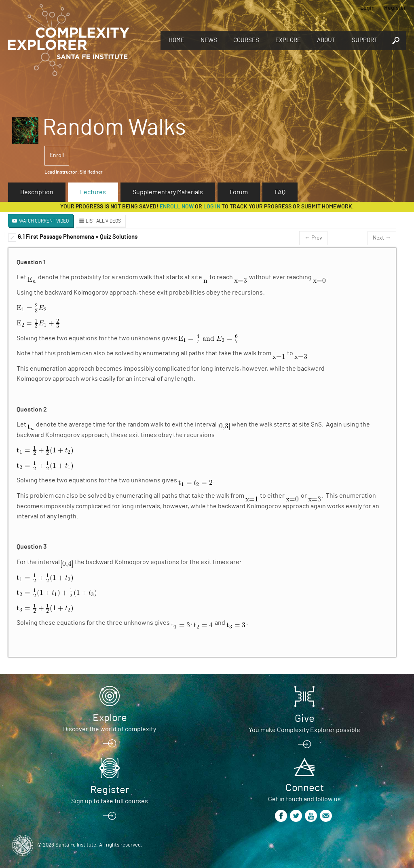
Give (305, 719)
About (326, 40)
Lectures (93, 192)
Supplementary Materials (168, 192)
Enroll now (177, 207)
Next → (382, 238)
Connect (305, 788)
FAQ (280, 192)
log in (212, 207)
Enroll (57, 155)
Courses (246, 40)
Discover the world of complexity (110, 729)
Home (176, 40)
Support (365, 40)
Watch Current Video (44, 221)
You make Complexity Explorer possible (304, 730)
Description (37, 192)
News (209, 40)
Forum (239, 192)
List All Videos (103, 221)
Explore (288, 40)
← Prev (313, 238)
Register (395, 8)
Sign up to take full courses (110, 801)
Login (368, 8)
